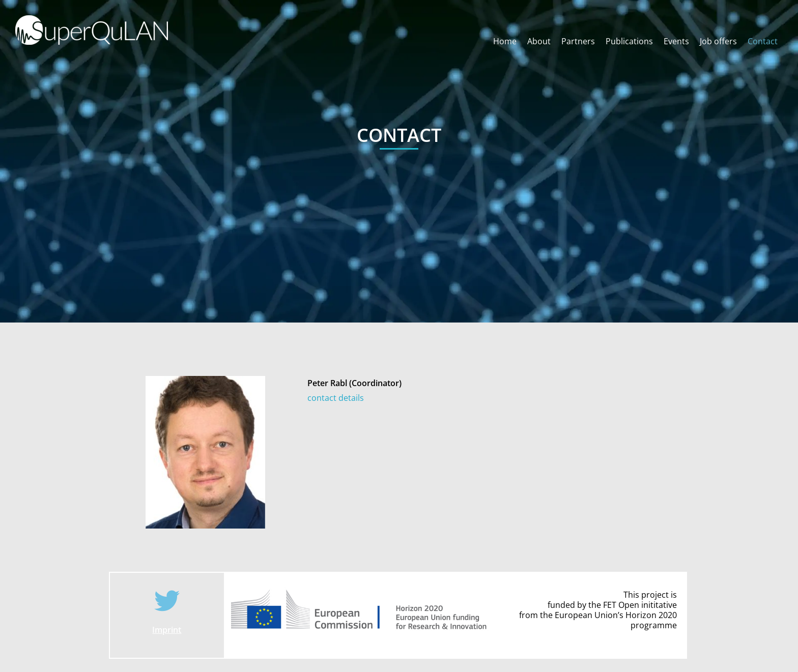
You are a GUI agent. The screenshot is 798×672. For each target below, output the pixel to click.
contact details (336, 398)
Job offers (718, 41)
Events (676, 41)
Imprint (167, 630)
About (539, 41)
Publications (629, 41)
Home (505, 41)
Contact (763, 41)
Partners (578, 41)
